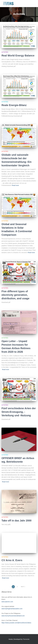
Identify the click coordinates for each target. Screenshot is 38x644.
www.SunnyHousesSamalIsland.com (13, 616)
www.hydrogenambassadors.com (12, 609)
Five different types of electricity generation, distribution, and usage (15, 295)
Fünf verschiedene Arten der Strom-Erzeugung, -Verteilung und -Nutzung (19, 412)
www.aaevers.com (7, 602)
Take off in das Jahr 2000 (17, 521)
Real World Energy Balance (18, 56)
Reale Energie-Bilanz (14, 105)
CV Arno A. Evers (12, 560)
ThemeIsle (26, 639)
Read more (15, 185)
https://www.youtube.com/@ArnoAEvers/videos (16, 623)
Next (22, 587)
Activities (5, 52)
